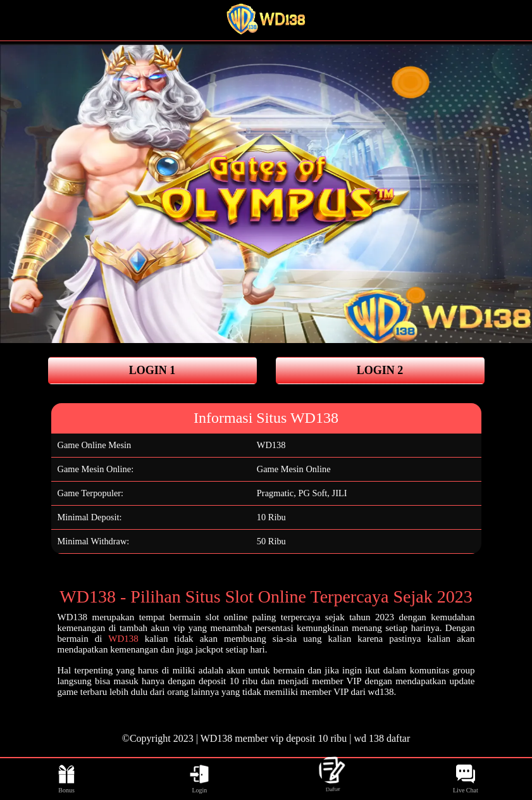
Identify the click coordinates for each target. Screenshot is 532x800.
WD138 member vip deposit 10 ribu (274, 738)
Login (199, 779)
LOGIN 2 (380, 370)
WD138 (271, 445)
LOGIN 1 (152, 370)
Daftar (332, 779)
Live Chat (466, 779)
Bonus (66, 779)
